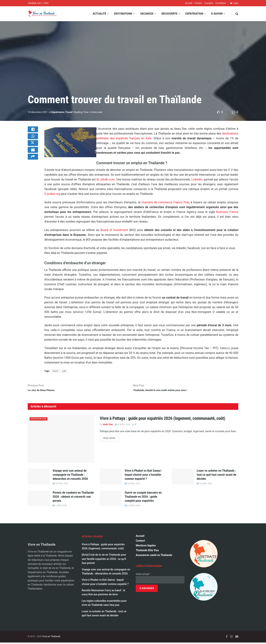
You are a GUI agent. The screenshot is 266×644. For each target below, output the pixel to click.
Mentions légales (146, 547)
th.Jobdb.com (106, 179)
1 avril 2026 (60, 507)
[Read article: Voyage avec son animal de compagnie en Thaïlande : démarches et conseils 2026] (39, 478)
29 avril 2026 (123, 426)
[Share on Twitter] (33, 149)
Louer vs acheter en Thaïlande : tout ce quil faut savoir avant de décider (216, 476)
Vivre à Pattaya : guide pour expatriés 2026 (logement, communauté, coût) (162, 420)
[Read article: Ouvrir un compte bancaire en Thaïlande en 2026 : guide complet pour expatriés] (111, 500)
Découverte (169, 14)
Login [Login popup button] (234, 3)
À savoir (217, 14)
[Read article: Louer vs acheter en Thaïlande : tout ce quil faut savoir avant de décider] (183, 478)
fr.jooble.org (52, 194)
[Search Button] (237, 14)
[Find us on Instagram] (231, 638)
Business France (227, 212)
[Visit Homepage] (42, 14)
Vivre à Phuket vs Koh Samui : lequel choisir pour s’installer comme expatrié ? (143, 476)
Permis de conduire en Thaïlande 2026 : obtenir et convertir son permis (73, 498)
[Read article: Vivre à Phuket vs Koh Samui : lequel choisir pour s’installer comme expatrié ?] (111, 478)
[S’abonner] (147, 590)
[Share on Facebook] (33, 131)
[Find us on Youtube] (237, 638)
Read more (111, 440)
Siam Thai (108, 426)
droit (55, 371)
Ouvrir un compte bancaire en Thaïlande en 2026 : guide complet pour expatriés (143, 498)
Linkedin (197, 179)
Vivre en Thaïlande (51, 638)
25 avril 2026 (60, 485)
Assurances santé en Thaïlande (154, 557)
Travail (69, 112)
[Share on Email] (33, 157)
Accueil (189, 3)
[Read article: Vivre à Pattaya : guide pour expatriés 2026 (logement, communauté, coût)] (61, 441)
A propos (209, 3)
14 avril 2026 (204, 485)
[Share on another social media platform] (33, 166)
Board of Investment (114, 230)
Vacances (147, 14)
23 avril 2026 (132, 485)
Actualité (99, 14)
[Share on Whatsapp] (33, 140)
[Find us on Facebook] (227, 638)
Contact (198, 3)
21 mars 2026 (132, 507)
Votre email (143, 576)
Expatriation (194, 14)
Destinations (123, 14)
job (64, 371)
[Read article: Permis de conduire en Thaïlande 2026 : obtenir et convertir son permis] (39, 500)
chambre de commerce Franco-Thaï (165, 202)
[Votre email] (160, 581)
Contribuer (221, 3)
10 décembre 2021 (38, 112)
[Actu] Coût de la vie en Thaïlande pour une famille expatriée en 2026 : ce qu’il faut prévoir (104, 561)
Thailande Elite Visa (147, 552)
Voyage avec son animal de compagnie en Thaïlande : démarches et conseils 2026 (70, 476)
